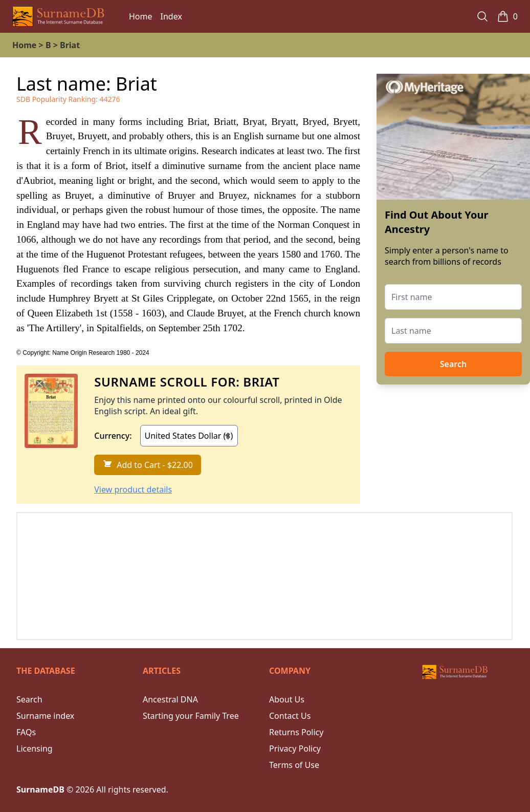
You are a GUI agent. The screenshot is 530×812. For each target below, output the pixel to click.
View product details (133, 489)
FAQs (26, 732)
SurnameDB (40, 789)
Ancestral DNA (170, 699)
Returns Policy (296, 732)
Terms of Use (294, 765)
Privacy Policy (295, 749)
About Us (287, 699)
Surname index (45, 716)
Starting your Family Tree (191, 716)
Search (453, 364)
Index (171, 16)
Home (141, 16)
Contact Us (290, 716)
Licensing (35, 749)
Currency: (113, 436)
